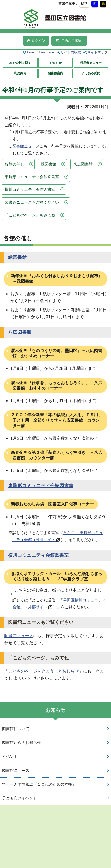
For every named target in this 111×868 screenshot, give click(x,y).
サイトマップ (98, 52)
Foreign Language (40, 52)
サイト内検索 (71, 52)
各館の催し (14, 164)
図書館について (16, 729)
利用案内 (20, 73)
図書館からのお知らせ (22, 743)
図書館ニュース (26, 146)
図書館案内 (55, 73)
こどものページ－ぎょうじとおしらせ (44, 671)
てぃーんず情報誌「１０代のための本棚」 (39, 784)
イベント (10, 756)
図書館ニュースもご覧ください (32, 202)
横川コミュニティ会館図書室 (30, 189)
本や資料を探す (20, 63)
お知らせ (55, 63)
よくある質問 (91, 73)
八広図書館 (83, 164)
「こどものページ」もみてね (30, 215)
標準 (84, 3)
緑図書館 (48, 164)
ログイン (36, 41)
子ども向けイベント (20, 798)
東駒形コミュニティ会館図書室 (32, 177)
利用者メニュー (91, 63)
